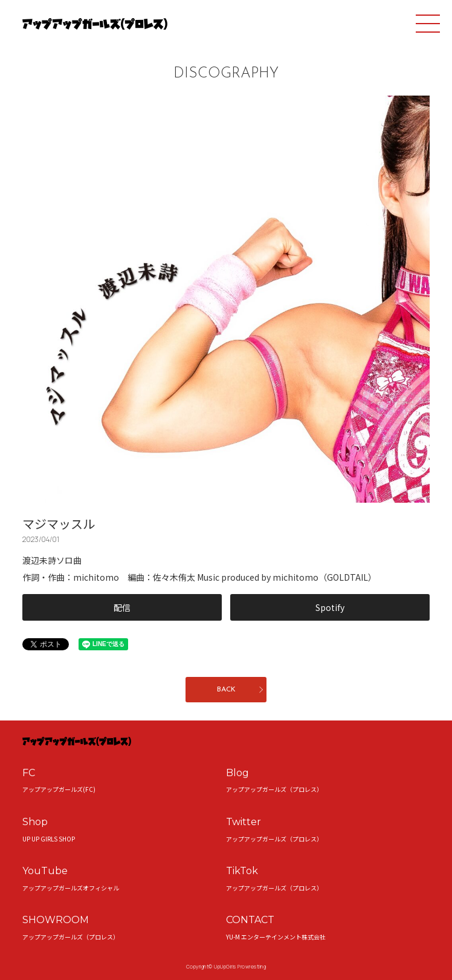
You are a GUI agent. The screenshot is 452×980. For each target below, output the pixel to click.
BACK (226, 690)
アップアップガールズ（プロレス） (274, 789)
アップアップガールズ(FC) (59, 789)
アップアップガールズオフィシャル (71, 888)
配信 (122, 607)
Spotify (330, 607)
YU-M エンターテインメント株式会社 (276, 937)
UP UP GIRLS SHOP (49, 839)
